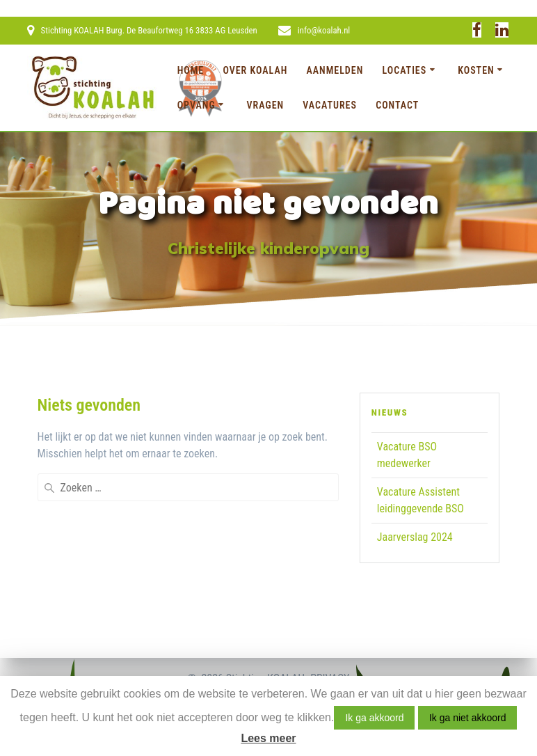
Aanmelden (335, 70)
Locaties (404, 70)
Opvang (197, 105)
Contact (397, 105)
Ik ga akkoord (374, 718)
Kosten (476, 70)
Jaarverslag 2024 (415, 537)
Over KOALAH (255, 70)
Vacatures (330, 105)
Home (191, 70)
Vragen (266, 105)
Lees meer (268, 738)
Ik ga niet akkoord (468, 718)
